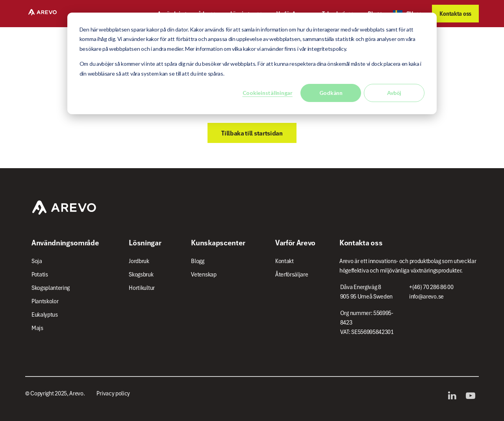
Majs (37, 328)
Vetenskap (204, 274)
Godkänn (331, 93)
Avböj (394, 93)
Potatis (40, 274)
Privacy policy (113, 393)
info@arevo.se (426, 297)
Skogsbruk (141, 274)
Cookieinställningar (268, 93)
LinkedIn (454, 396)
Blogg (197, 261)
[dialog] (252, 63)
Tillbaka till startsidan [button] (252, 133)
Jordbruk (139, 261)
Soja (37, 261)
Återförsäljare (292, 274)
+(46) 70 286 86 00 (431, 287)
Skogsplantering (51, 288)
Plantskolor (45, 301)
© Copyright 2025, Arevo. (55, 393)
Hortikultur (142, 288)
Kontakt (284, 261)
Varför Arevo (295, 243)
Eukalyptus (45, 315)
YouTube (472, 396)
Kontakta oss (455, 14)
